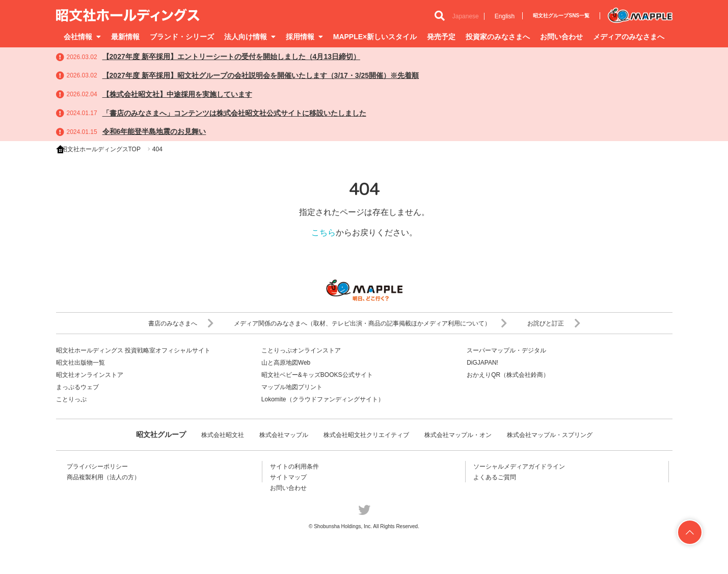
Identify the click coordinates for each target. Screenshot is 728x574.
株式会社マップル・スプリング (550, 435)
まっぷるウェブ (77, 387)
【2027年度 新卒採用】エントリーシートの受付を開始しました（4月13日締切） (231, 57)
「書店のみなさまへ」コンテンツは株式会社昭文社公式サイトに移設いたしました (234, 113)
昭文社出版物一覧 (80, 363)
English (505, 16)
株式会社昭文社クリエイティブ (366, 435)
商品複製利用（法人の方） (103, 477)
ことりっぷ (71, 399)
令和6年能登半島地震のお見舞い (154, 131)
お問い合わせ (561, 37)
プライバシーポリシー (97, 467)
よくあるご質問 (495, 477)
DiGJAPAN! (482, 363)
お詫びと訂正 (554, 323)
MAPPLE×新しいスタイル (375, 37)
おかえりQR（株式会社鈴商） (508, 375)
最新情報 (125, 37)
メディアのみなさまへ (629, 37)
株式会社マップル (284, 435)
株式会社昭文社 (223, 435)
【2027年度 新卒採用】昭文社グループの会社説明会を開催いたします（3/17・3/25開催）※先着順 (261, 75)
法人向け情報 (250, 37)
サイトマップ (288, 477)
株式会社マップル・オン (458, 435)
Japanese (466, 16)
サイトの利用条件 (294, 467)
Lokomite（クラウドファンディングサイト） (323, 399)
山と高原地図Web (286, 363)
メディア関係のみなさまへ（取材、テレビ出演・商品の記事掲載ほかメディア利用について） (370, 323)
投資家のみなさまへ (498, 37)
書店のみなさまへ (181, 323)
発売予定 (441, 37)
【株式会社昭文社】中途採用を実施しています (177, 94)
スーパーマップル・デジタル (506, 350)
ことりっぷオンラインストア (301, 350)
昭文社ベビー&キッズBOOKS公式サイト (317, 375)
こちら (323, 233)
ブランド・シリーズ (182, 37)
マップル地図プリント (292, 387)
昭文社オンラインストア (90, 375)
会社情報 (82, 37)
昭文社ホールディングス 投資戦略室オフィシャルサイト (133, 350)
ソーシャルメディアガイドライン (519, 467)
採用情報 (304, 37)
